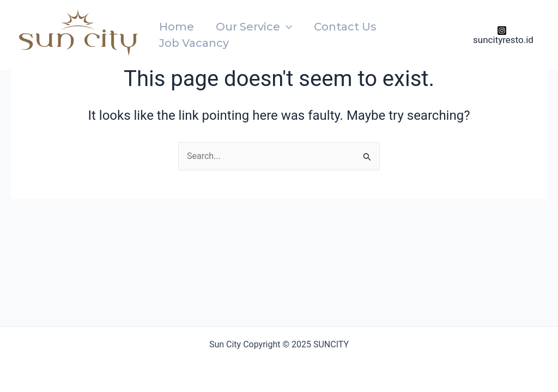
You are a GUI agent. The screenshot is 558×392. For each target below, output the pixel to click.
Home (177, 27)
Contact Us (345, 27)
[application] (286, 27)
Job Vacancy (194, 43)
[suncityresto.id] (502, 35)
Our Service (254, 27)
